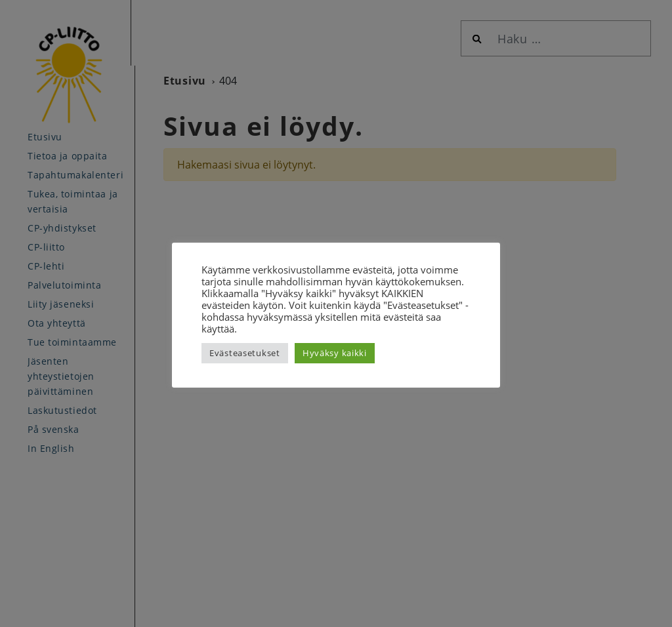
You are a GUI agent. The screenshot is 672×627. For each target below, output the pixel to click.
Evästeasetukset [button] (245, 353)
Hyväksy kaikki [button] (335, 353)
